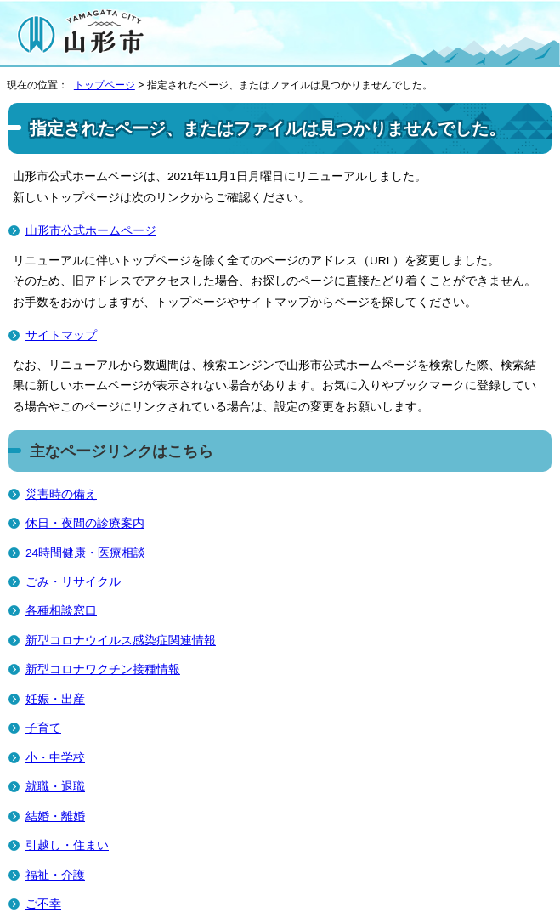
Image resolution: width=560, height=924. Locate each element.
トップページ (105, 85)
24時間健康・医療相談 (85, 553)
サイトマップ (61, 335)
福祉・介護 (55, 875)
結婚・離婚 (55, 816)
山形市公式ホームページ (91, 231)
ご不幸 (43, 904)
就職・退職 (55, 787)
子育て (43, 728)
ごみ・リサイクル (73, 582)
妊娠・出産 (55, 699)
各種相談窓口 (61, 611)
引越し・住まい (67, 845)
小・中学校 (55, 758)
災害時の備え (61, 494)
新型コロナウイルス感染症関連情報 (121, 641)
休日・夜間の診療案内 (85, 523)
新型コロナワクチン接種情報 (103, 669)
